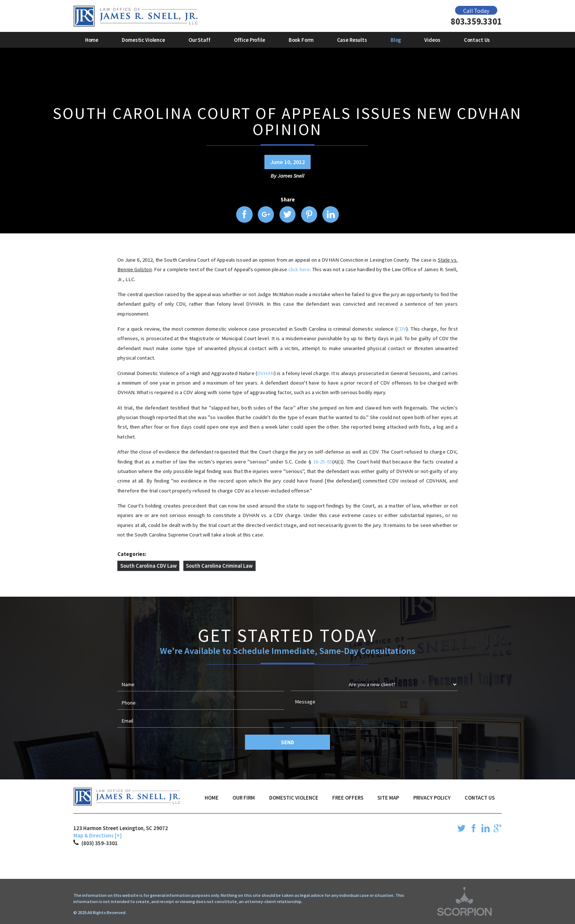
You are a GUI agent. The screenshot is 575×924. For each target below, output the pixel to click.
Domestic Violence (294, 798)
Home (212, 798)
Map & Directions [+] (98, 836)
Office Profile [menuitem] (250, 40)
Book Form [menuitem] (301, 40)
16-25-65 (323, 462)
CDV (402, 329)
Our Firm (244, 798)
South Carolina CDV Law (149, 566)
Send (287, 742)
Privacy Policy (432, 798)
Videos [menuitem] (432, 40)
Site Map (388, 798)
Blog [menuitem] (396, 40)
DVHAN (266, 373)
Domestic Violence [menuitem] (143, 40)
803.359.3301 (476, 22)
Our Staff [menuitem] (199, 40)
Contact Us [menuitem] (477, 40)
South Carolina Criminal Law (219, 566)
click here (299, 269)
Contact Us (480, 798)
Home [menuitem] (92, 40)
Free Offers (348, 798)
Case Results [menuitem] (352, 40)
